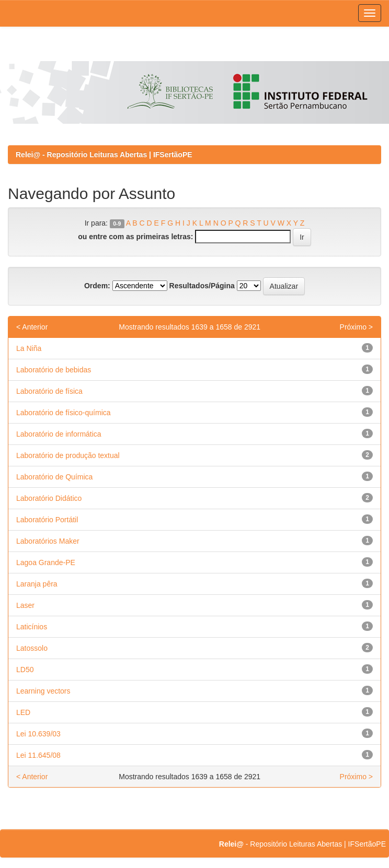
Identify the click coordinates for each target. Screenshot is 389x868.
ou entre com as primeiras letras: (135, 237)
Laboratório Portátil (47, 520)
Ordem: (97, 286)
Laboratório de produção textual (68, 455)
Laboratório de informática (59, 434)
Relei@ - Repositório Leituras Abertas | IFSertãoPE (104, 155)
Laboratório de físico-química (64, 413)
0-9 (117, 224)
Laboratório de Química (54, 477)
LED (23, 712)
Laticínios (32, 627)
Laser (25, 605)
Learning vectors (43, 691)
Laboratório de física (49, 391)
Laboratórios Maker (48, 541)
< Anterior (32, 327)
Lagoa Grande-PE (46, 562)
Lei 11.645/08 (38, 755)
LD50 (25, 670)
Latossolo (32, 648)
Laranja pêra (37, 584)
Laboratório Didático (49, 498)
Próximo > (356, 327)
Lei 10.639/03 (38, 734)
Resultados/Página (202, 286)
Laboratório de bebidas (54, 370)
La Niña (29, 348)
